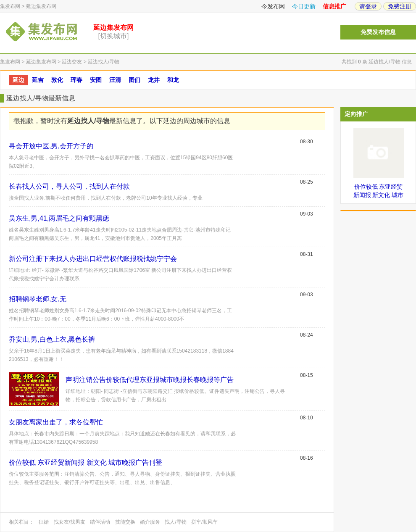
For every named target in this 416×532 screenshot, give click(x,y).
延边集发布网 (41, 6)
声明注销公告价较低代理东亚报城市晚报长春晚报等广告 (150, 380)
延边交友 (72, 62)
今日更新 (304, 6)
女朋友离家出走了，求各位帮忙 (56, 422)
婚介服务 (150, 522)
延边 (18, 80)
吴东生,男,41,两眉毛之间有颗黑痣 (59, 218)
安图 (96, 80)
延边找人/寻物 (104, 62)
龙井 (154, 80)
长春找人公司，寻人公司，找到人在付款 (69, 186)
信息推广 (334, 6)
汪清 (115, 80)
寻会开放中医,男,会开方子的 (51, 146)
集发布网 (10, 6)
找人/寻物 (175, 522)
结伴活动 (100, 522)
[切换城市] (114, 36)
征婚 (44, 522)
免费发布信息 (378, 32)
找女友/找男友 (70, 522)
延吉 (38, 80)
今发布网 (273, 6)
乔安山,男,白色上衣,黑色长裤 (52, 339)
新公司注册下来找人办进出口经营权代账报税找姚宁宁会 (93, 259)
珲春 (76, 80)
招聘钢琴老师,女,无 (38, 299)
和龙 (173, 80)
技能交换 (125, 522)
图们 (134, 80)
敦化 (57, 80)
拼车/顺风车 (204, 522)
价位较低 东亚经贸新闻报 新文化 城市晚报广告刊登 (86, 462)
